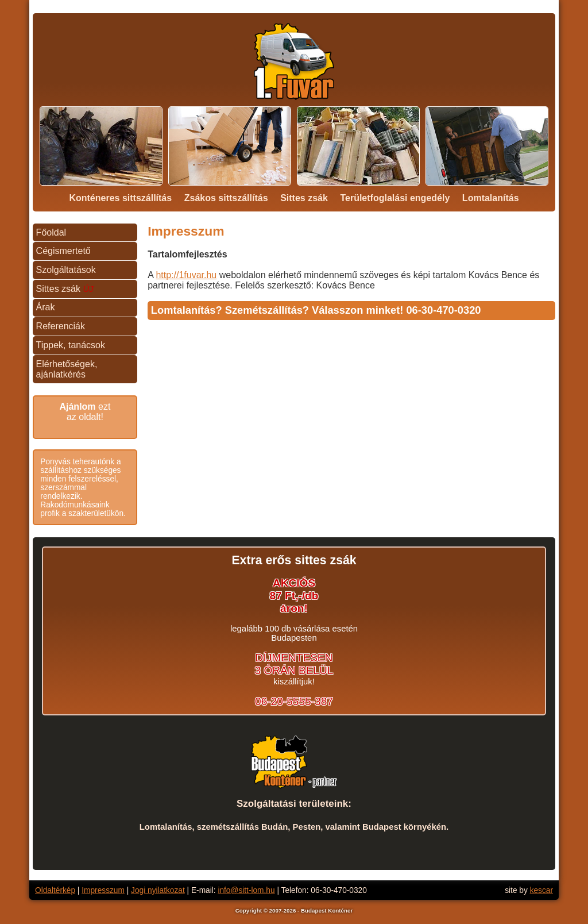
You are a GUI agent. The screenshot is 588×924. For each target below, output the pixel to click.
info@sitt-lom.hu (246, 890)
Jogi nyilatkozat (158, 890)
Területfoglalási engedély (395, 198)
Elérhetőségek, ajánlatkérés (67, 369)
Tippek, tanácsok (71, 345)
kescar (541, 890)
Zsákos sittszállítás (226, 198)
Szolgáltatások (66, 270)
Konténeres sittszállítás (120, 198)
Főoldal (51, 232)
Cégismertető (63, 251)
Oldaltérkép (55, 890)
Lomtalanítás (491, 198)
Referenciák (61, 326)
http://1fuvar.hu (186, 275)
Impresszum (103, 890)
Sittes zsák (304, 198)
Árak (46, 307)
